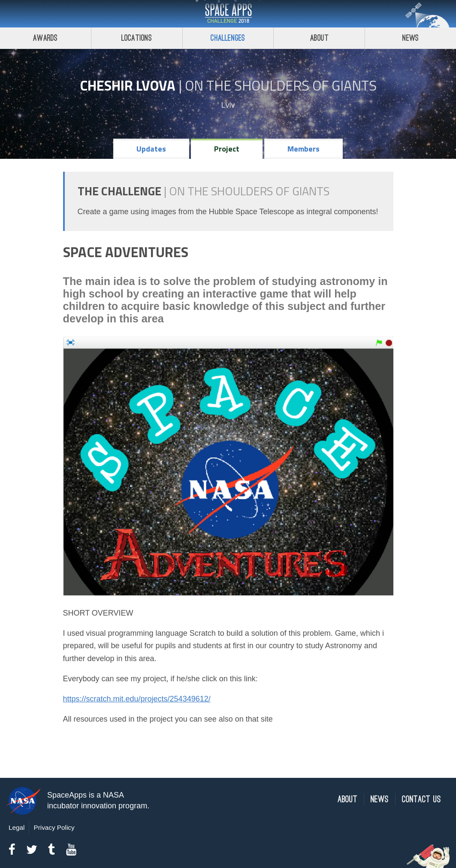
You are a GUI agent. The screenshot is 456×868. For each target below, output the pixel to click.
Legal (17, 827)
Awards (45, 38)
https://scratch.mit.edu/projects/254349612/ (137, 699)
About (319, 38)
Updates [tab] (151, 149)
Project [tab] (227, 149)
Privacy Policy (54, 827)
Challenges (228, 38)
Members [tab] (303, 149)
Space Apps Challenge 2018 (228, 14)
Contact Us (421, 800)
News (411, 38)
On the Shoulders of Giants (281, 85)
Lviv (228, 105)
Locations (137, 38)
